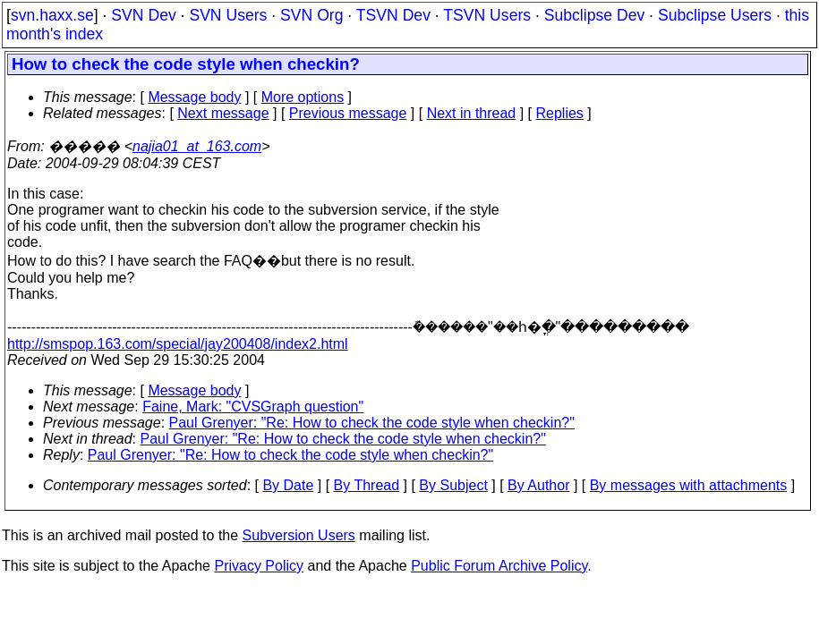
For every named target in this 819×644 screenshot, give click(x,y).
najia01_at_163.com (197, 146)
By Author (538, 485)
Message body (194, 97)
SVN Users (228, 15)
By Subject (453, 485)
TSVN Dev (393, 15)
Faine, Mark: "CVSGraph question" (253, 407)
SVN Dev (143, 15)
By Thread (367, 485)
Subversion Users (299, 535)
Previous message (348, 113)
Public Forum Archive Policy (499, 566)
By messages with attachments (689, 485)
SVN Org (311, 15)
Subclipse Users (715, 15)
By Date (288, 485)
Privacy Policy (259, 566)
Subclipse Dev (594, 15)
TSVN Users (487, 15)
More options (303, 97)
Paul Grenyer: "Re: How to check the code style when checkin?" (372, 423)
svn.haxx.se (52, 15)
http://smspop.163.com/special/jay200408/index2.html (178, 344)
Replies (560, 113)
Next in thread (472, 113)
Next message (223, 113)
